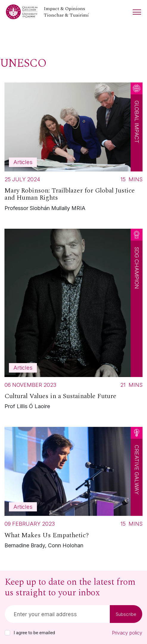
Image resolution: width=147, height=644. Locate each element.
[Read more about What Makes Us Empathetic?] (73, 489)
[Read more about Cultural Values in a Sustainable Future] (73, 321)
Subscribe (126, 614)
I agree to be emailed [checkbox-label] (34, 633)
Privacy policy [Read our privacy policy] (127, 633)
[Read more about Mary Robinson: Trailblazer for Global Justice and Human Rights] (73, 148)
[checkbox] (7, 633)
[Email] (57, 614)
